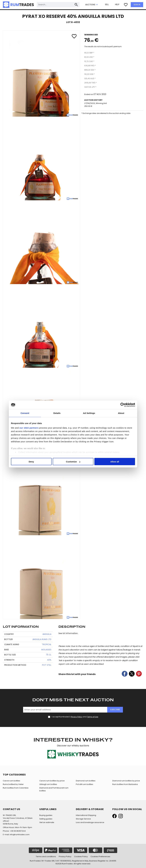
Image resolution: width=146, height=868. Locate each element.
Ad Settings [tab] (89, 413)
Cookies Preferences (100, 857)
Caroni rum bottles (11, 781)
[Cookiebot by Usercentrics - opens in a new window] (123, 405)
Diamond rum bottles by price (126, 781)
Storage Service (83, 819)
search (76, 5)
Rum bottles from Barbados (125, 784)
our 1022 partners (29, 428)
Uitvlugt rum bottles (48, 784)
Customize (73, 462)
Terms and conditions (46, 857)
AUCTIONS (92, 5)
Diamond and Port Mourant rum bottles (54, 789)
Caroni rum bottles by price (52, 781)
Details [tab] (57, 413)
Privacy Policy (77, 717)
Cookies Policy (81, 857)
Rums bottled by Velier (13, 784)
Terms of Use (93, 717)
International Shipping (86, 815)
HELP (117, 4)
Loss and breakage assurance (90, 822)
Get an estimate (47, 822)
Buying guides (46, 815)
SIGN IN (137, 5)
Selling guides (46, 819)
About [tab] (121, 413)
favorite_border (126, 5)
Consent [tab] (25, 413)
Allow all (115, 462)
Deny (31, 462)
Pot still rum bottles (84, 784)
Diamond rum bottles (86, 781)
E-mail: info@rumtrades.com (16, 835)
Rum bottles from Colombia (16, 788)
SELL (107, 4)
